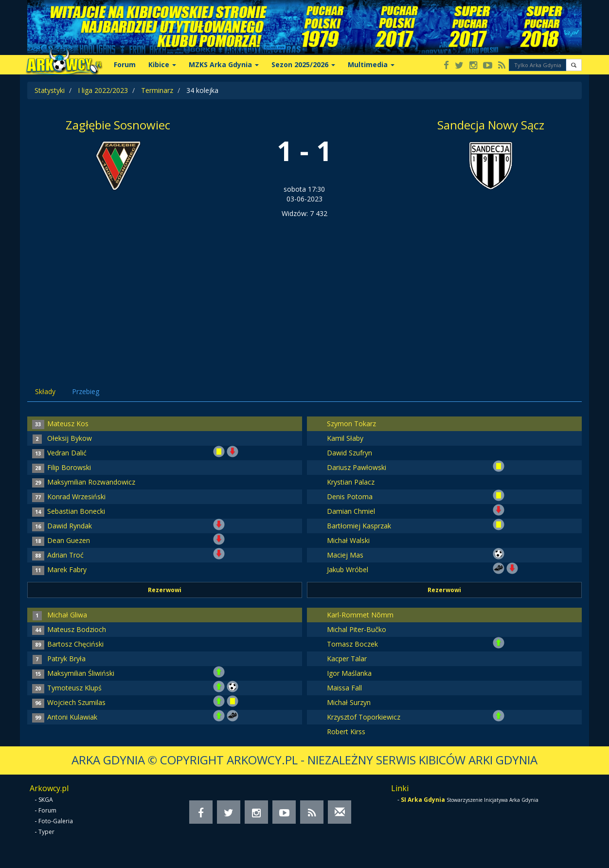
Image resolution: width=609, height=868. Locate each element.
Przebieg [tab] (86, 391)
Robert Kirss (346, 732)
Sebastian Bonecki (76, 511)
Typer (46, 832)
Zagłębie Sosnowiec (118, 125)
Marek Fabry (67, 570)
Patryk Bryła (66, 659)
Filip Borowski (69, 467)
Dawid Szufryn (349, 453)
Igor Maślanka (349, 673)
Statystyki (50, 90)
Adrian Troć (65, 555)
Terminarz (157, 90)
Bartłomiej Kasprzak (359, 526)
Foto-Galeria (56, 821)
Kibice (162, 64)
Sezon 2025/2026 (303, 64)
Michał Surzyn (349, 702)
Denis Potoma (350, 497)
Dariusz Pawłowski (357, 467)
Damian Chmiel (351, 511)
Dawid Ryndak (70, 526)
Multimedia (371, 64)
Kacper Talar (347, 659)
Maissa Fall (344, 688)
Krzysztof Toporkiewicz (364, 717)
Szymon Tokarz (351, 424)
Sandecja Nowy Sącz (491, 125)
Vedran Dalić (67, 453)
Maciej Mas (345, 555)
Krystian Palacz (351, 482)
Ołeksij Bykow (70, 438)
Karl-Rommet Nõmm (360, 615)
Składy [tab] (45, 391)
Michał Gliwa (67, 615)
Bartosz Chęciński (75, 644)
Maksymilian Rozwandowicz (91, 482)
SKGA (46, 800)
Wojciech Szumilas (76, 702)
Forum (125, 64)
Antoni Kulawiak (72, 717)
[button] (574, 65)
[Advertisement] (304, 291)
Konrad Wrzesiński (76, 497)
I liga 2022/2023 (103, 90)
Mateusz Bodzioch (77, 629)
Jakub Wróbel (348, 570)
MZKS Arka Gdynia (224, 64)
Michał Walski (348, 540)
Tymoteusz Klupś (74, 688)
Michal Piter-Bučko (357, 629)
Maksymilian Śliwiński (81, 673)
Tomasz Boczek (352, 644)
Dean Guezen (69, 540)
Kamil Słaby (345, 438)
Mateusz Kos (68, 424)
